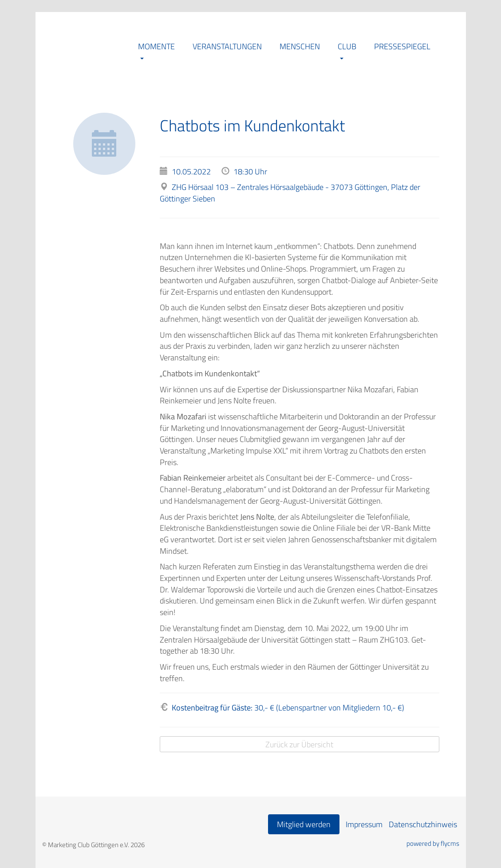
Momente (156, 46)
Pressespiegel (402, 46)
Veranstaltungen (227, 46)
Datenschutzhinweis (423, 824)
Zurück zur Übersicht (299, 744)
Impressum (364, 824)
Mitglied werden (304, 824)
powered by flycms (433, 844)
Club (347, 46)
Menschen (300, 46)
